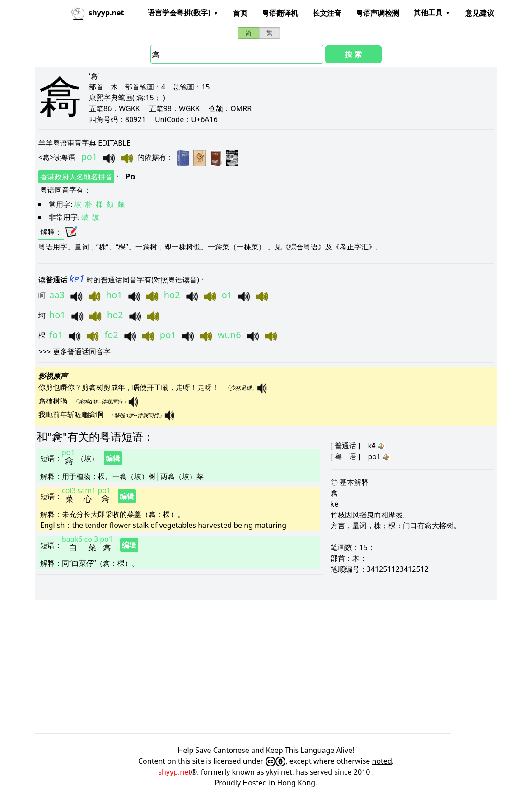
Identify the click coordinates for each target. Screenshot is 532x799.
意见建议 (480, 13)
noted (382, 761)
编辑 (113, 458)
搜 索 (353, 54)
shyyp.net (175, 772)
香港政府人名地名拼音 (76, 177)
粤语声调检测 (378, 13)
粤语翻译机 (280, 13)
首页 (240, 13)
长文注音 (327, 13)
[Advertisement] (266, 667)
